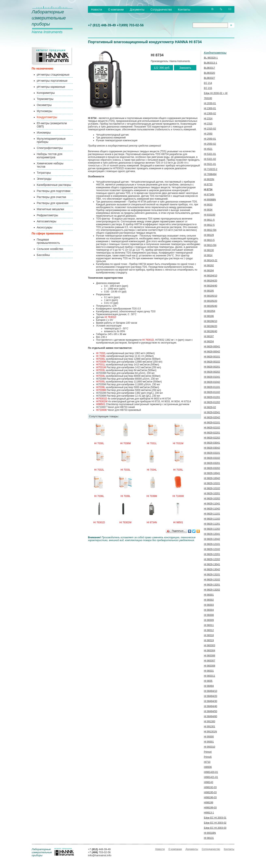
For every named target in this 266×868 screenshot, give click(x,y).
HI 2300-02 (210, 113)
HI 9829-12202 (212, 559)
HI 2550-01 (210, 139)
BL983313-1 (211, 63)
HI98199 (209, 803)
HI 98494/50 (211, 711)
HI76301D (101, 399)
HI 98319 (209, 640)
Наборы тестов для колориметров (50, 156)
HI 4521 (208, 149)
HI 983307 (210, 661)
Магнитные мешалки (51, 209)
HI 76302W (125, 522)
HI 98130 (209, 250)
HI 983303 (210, 645)
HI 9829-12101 (212, 544)
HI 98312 (209, 630)
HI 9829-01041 (212, 377)
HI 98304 (209, 610)
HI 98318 (209, 635)
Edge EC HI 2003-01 (215, 818)
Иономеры (44, 133)
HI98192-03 (210, 787)
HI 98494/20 (211, 696)
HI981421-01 (211, 777)
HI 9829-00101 (212, 357)
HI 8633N (209, 179)
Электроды (44, 179)
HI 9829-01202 (212, 402)
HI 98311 (209, 625)
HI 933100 (210, 215)
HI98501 (101, 404)
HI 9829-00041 (212, 347)
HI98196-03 (210, 797)
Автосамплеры (47, 221)
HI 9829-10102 (212, 488)
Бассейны (43, 255)
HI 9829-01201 (212, 397)
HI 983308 (210, 666)
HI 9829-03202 (212, 468)
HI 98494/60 (211, 716)
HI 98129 (209, 235)
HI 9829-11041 (212, 504)
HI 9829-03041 (212, 443)
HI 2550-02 (210, 144)
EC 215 (208, 88)
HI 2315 (208, 124)
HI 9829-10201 (212, 493)
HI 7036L (101, 356)
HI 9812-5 (209, 225)
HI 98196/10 (211, 321)
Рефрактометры (48, 215)
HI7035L (101, 382)
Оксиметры (44, 105)
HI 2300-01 (210, 108)
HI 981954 (210, 311)
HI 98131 (209, 838)
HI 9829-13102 (212, 580)
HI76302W (102, 401)
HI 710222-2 (211, 169)
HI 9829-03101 (212, 453)
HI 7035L (178, 470)
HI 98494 (209, 686)
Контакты (184, 10)
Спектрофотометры (50, 148)
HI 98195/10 (211, 296)
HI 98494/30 (211, 701)
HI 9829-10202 (212, 499)
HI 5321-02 (210, 159)
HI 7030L (99, 443)
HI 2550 (208, 134)
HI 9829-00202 (212, 372)
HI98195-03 (210, 792)
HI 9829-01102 (212, 392)
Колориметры (46, 93)
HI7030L (101, 359)
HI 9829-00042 (212, 352)
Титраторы (44, 173)
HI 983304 (210, 651)
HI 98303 (209, 605)
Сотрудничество (161, 10)
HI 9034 (208, 210)
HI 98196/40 (211, 331)
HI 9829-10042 (212, 478)
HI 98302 (209, 600)
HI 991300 (210, 721)
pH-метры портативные (52, 81)
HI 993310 (210, 747)
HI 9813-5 (209, 240)
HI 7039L (126, 496)
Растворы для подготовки (54, 191)
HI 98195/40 (211, 306)
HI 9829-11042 (212, 509)
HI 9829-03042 (212, 448)
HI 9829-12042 (212, 539)
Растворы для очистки (52, 197)
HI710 (207, 762)
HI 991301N (210, 732)
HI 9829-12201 (212, 554)
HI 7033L (126, 470)
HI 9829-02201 (212, 433)
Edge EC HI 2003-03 (215, 828)
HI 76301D (110, 317)
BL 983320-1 (211, 58)
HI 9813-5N (210, 245)
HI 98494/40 (211, 706)
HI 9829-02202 (212, 438)
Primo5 (208, 757)
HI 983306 (210, 656)
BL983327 (210, 78)
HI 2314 (208, 119)
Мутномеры (45, 111)
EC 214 (208, 83)
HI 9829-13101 (212, 575)
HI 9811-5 (209, 220)
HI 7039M (152, 496)
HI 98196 (209, 316)
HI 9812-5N (210, 230)
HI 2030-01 (210, 103)
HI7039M (101, 390)
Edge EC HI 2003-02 (215, 823)
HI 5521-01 (210, 164)
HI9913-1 (209, 813)
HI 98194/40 (211, 286)
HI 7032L (101, 353)
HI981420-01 (211, 772)
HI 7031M (178, 443)
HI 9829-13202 (212, 590)
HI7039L (101, 387)
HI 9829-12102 (212, 549)
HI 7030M (125, 443)
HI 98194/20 (211, 281)
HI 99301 (209, 742)
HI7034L (101, 376)
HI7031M (101, 367)
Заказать (185, 68)
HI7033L (101, 370)
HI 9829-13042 (212, 569)
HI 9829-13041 (212, 564)
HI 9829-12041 (212, 534)
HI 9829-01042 (212, 382)
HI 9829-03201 (212, 463)
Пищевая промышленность (48, 241)
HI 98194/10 (211, 276)
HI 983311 (210, 676)
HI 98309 (209, 620)
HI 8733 (208, 184)
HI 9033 (208, 205)
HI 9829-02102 (212, 428)
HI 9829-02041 (212, 412)
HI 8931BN (210, 833)
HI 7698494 (210, 174)
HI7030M (101, 362)
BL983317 (210, 68)
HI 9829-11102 (212, 519)
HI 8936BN (210, 200)
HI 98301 (209, 595)
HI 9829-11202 (212, 529)
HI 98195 (209, 291)
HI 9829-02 (210, 407)
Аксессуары (45, 227)
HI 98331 (209, 671)
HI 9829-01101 (212, 387)
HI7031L (101, 365)
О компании (116, 10)
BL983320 (210, 73)
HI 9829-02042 (212, 417)
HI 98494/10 (211, 691)
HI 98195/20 (211, 301)
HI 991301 (210, 727)
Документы (137, 10)
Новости (96, 10)
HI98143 (209, 782)
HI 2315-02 (210, 129)
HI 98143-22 (211, 260)
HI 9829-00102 (212, 362)
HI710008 (101, 410)
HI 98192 (209, 265)
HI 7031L (152, 443)
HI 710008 (178, 496)
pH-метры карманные (51, 87)
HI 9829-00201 (212, 367)
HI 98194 (209, 271)
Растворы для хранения (53, 203)
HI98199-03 (210, 808)
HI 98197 (209, 336)
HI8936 (208, 767)
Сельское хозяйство (50, 249)
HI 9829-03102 (212, 458)
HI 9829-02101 (212, 423)
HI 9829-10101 (212, 483)
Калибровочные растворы (54, 185)
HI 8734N (152, 522)
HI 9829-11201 (212, 524)
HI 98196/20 (211, 326)
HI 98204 (209, 341)
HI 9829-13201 (212, 585)
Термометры (45, 99)
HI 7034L (152, 470)
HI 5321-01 (210, 154)
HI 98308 (209, 615)
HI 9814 (208, 255)
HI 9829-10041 (212, 473)
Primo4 (208, 752)
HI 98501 (178, 522)
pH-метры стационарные (53, 75)
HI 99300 (209, 737)
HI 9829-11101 (212, 514)
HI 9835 (208, 681)
